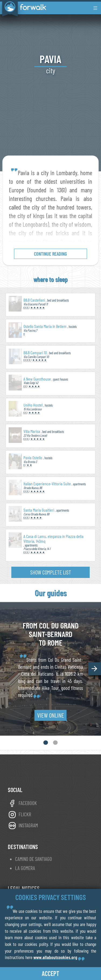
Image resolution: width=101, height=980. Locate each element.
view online (51, 715)
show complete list (51, 572)
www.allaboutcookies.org (55, 957)
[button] (95, 669)
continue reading (50, 254)
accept (50, 973)
